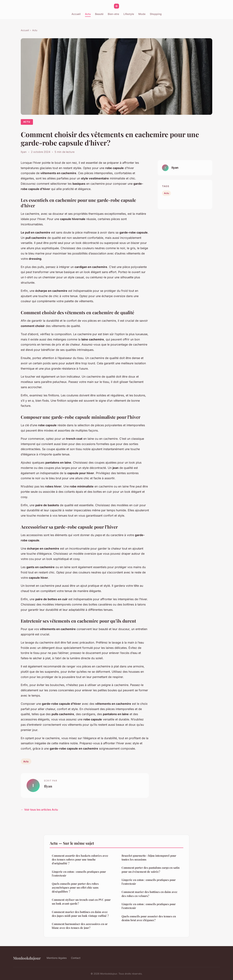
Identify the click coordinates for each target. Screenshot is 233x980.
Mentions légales (57, 958)
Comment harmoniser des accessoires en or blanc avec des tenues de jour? (80, 926)
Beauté (99, 14)
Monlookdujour (27, 958)
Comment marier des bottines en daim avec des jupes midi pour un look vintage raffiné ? (80, 914)
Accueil (76, 14)
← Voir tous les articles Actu (39, 810)
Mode (142, 14)
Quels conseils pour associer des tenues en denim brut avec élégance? (149, 918)
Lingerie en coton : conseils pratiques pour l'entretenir (79, 874)
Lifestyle (129, 14)
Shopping (156, 14)
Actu (88, 14)
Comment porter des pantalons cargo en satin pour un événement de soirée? (151, 870)
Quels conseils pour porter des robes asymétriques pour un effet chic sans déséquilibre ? (75, 888)
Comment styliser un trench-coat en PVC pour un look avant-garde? (81, 902)
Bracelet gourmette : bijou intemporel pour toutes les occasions (149, 857)
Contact (76, 958)
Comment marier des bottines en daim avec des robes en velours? (149, 894)
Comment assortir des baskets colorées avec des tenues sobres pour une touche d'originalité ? (80, 860)
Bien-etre (113, 14)
